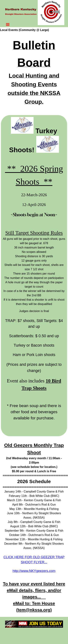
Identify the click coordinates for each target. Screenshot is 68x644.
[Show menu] (8, 24)
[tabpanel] (34, 73)
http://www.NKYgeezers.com (34, 571)
